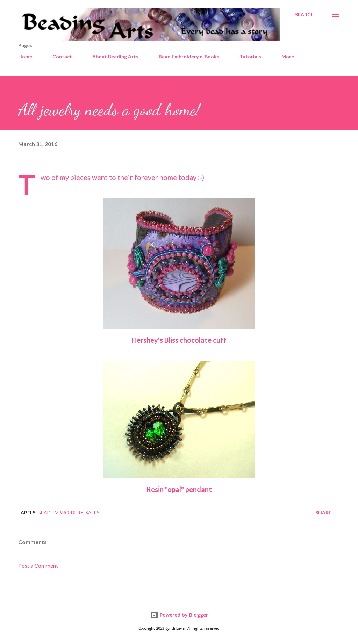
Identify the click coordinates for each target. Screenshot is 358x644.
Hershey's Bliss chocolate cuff (179, 340)
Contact (62, 56)
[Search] (305, 15)
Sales (92, 512)
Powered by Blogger (179, 615)
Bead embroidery (60, 512)
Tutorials (250, 56)
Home (25, 56)
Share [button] (323, 512)
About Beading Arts (115, 56)
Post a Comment (38, 566)
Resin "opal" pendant (179, 489)
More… (290, 56)
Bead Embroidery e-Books (189, 56)
